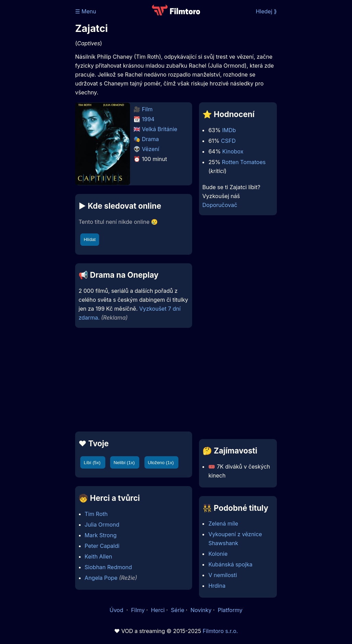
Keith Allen (98, 556)
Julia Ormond (102, 525)
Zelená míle (223, 524)
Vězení (151, 149)
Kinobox (233, 151)
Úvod (117, 610)
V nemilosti (222, 575)
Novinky (201, 610)
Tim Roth (96, 514)
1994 (148, 119)
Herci (158, 610)
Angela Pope (101, 578)
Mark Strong (101, 535)
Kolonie (218, 554)
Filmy (138, 610)
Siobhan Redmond (108, 567)
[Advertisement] (132, 380)
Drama (151, 139)
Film (147, 109)
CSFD (228, 141)
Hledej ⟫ (266, 11)
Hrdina (217, 586)
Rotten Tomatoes (244, 162)
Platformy (230, 610)
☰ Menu (86, 11)
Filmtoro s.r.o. (220, 631)
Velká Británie (160, 129)
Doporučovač (220, 205)
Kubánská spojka (230, 564)
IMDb (229, 130)
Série (178, 610)
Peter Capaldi (102, 546)
